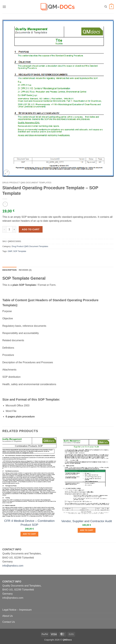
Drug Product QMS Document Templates (27, 183)
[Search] (106, 7)
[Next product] (5, 204)
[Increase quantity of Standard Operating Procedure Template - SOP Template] (14, 229)
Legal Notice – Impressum (17, 610)
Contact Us (9, 622)
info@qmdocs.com (13, 566)
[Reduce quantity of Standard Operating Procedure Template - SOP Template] (4, 229)
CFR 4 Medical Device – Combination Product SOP (29, 523)
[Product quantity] (9, 229)
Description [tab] (9, 270)
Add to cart (31, 229)
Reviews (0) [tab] (25, 270)
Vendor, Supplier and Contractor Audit (87, 521)
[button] (4, 7)
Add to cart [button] (29, 534)
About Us (8, 616)
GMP (10, 251)
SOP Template (20, 251)
